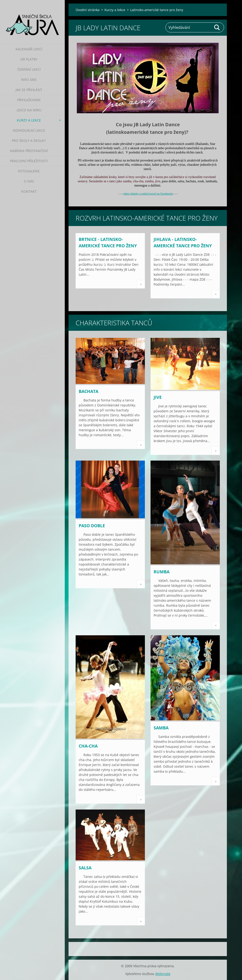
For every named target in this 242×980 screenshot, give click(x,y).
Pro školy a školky (29, 141)
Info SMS (29, 80)
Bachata (89, 391)
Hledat (217, 27)
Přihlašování (29, 100)
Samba (161, 728)
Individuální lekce (29, 130)
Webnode (163, 974)
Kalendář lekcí (29, 49)
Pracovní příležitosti (29, 161)
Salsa (85, 868)
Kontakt (29, 191)
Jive (158, 397)
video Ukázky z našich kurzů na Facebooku (148, 194)
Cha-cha (88, 746)
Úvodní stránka (88, 10)
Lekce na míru (29, 110)
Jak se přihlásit (29, 90)
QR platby (29, 59)
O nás (29, 181)
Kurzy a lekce (29, 120)
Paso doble (92, 526)
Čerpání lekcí (29, 69)
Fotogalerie (29, 171)
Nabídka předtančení (29, 151)
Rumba (162, 572)
